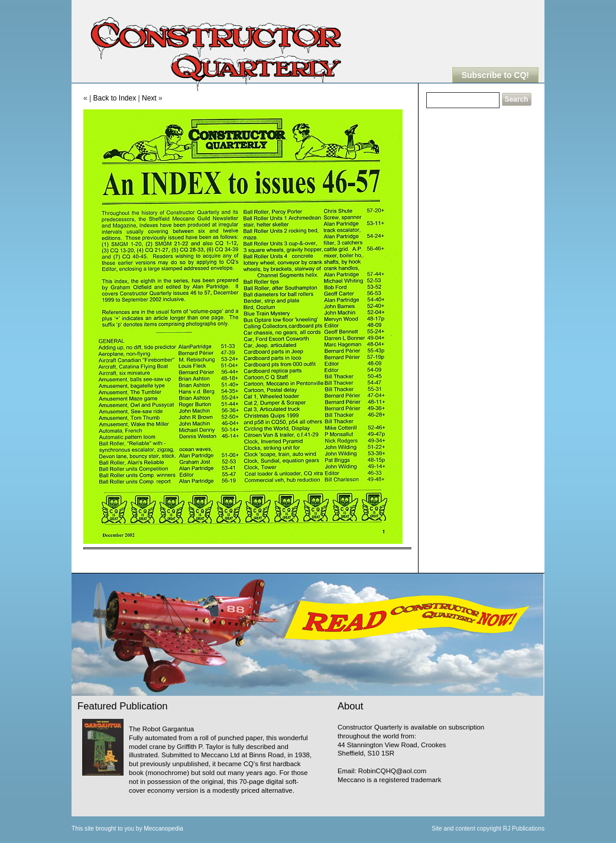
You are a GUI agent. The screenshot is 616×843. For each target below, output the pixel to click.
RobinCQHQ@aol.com (392, 771)
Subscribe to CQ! (495, 75)
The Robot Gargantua (161, 729)
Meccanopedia (163, 829)
